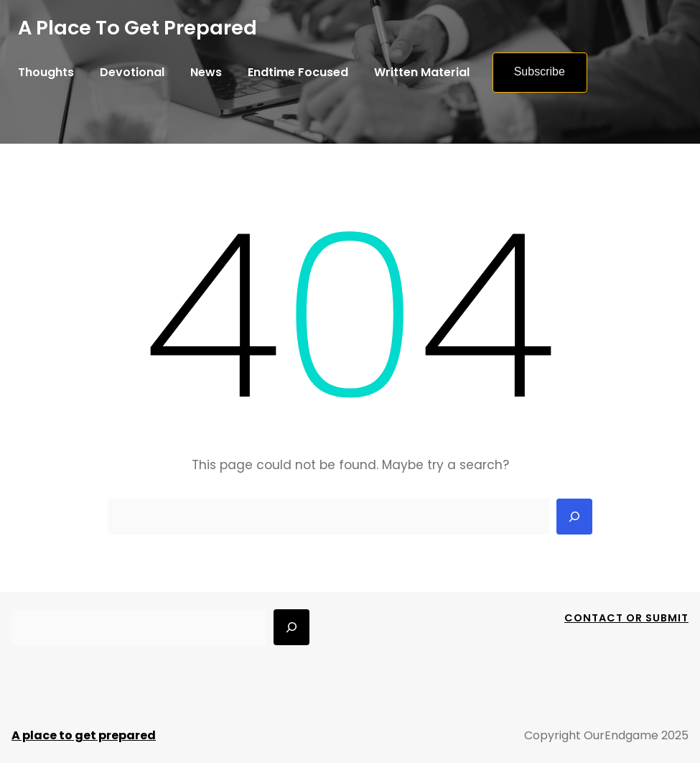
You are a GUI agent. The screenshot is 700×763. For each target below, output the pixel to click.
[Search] (574, 517)
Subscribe (540, 71)
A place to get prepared (137, 28)
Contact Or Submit (626, 618)
